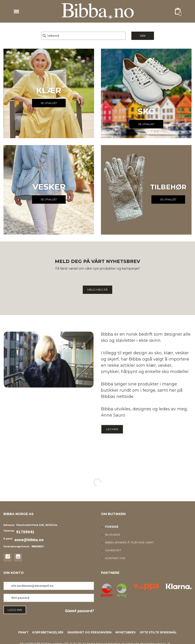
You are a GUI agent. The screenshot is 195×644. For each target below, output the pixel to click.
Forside (112, 527)
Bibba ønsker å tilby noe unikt (129, 542)
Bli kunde (113, 535)
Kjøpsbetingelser (48, 632)
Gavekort (113, 550)
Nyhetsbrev (126, 632)
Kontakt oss (115, 558)
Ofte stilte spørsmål (158, 632)
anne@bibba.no (29, 540)
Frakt (23, 632)
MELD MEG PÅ (97, 290)
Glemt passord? (80, 611)
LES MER (112, 429)
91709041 (25, 532)
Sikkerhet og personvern (89, 632)
